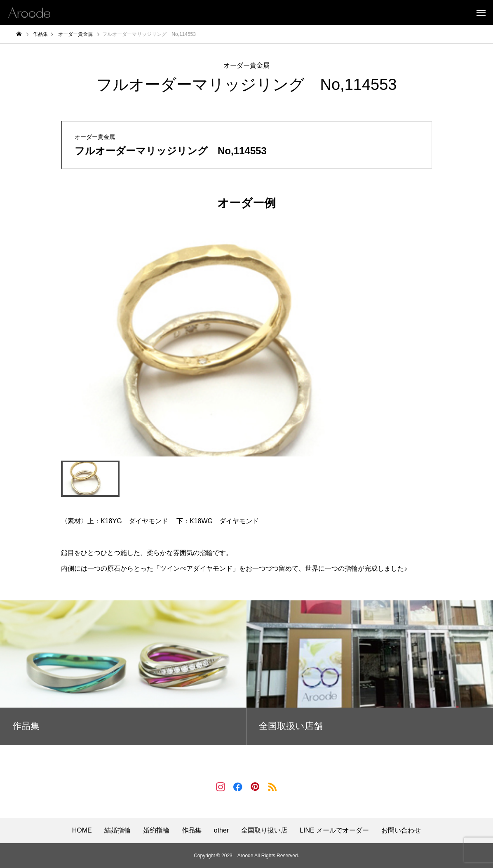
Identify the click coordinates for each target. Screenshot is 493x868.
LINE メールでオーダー (334, 830)
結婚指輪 (117, 830)
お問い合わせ (401, 830)
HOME (82, 830)
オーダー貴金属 (246, 65)
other (221, 830)
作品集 (192, 830)
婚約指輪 (156, 830)
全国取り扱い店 (264, 830)
